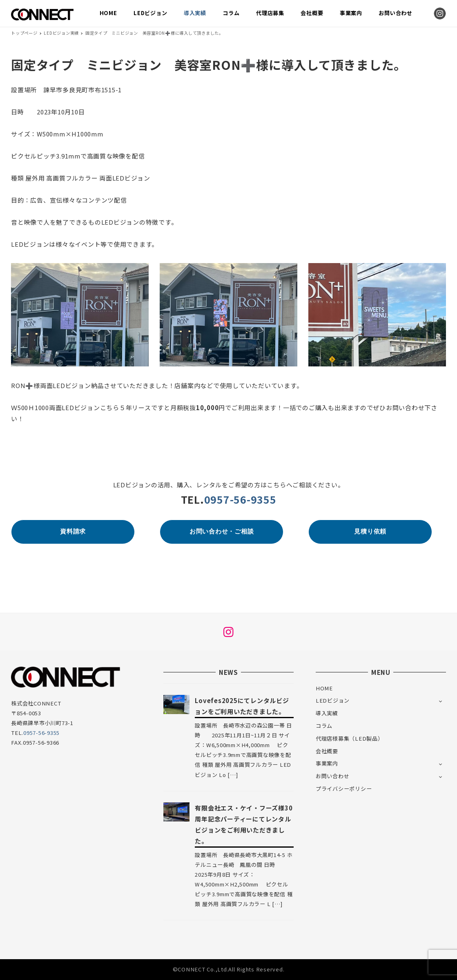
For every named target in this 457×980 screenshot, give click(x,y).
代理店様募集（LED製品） (350, 738)
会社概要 (327, 751)
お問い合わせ (333, 776)
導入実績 (327, 713)
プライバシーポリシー (344, 789)
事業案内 (327, 763)
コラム (324, 726)
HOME (324, 688)
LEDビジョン (333, 700)
